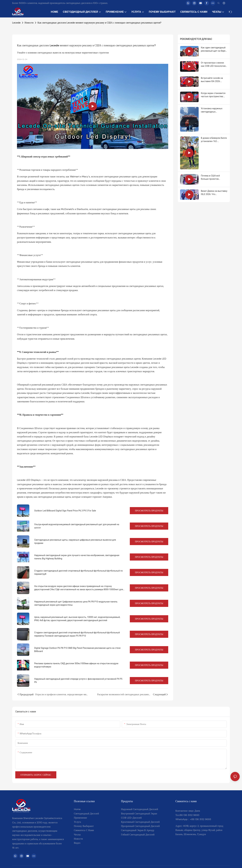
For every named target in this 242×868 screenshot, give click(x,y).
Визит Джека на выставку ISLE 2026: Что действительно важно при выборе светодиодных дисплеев (214, 193)
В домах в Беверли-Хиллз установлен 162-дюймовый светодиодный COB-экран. (214, 140)
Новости (29, 23)
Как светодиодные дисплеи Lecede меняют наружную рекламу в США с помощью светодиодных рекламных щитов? (99, 23)
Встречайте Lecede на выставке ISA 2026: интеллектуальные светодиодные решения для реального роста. (213, 80)
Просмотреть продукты (149, 511)
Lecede (16, 23)
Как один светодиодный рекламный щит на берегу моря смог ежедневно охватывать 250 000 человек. (214, 49)
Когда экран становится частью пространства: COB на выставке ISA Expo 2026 (214, 95)
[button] (231, 12)
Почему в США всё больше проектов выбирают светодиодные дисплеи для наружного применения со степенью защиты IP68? (214, 178)
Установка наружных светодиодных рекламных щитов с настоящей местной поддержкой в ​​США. (212, 110)
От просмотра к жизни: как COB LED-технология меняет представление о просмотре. (214, 65)
